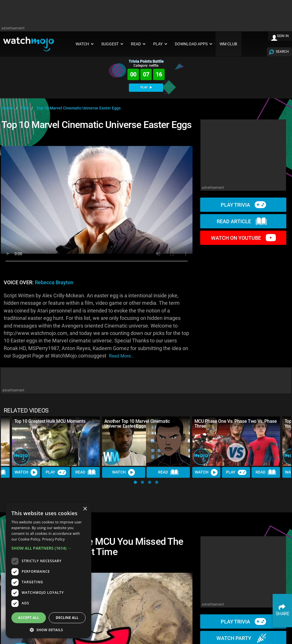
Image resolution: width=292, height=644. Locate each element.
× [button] (85, 509)
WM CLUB (228, 44)
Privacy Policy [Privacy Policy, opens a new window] (53, 539)
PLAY (146, 87)
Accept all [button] (29, 618)
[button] (135, 482)
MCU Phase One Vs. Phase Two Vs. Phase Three (236, 424)
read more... (121, 356)
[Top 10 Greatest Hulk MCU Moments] (56, 441)
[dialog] (48, 571)
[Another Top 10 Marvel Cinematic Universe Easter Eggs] (146, 441)
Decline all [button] (67, 618)
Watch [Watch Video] (26, 472)
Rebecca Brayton (54, 283)
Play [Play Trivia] (56, 472)
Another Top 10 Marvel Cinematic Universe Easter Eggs (137, 424)
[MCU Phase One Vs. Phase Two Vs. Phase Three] (236, 441)
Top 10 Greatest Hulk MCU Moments (50, 421)
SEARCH (282, 52)
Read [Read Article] (86, 472)
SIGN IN (283, 36)
